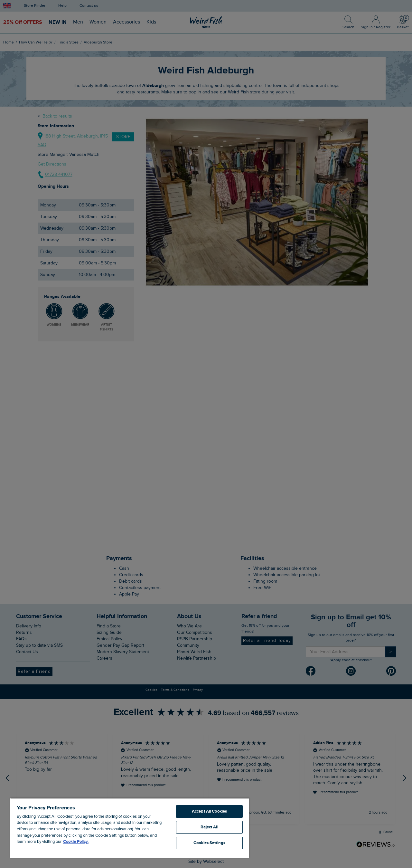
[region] (130, 828)
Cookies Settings (209, 843)
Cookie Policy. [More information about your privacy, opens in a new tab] (76, 842)
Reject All (209, 827)
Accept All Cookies (209, 811)
